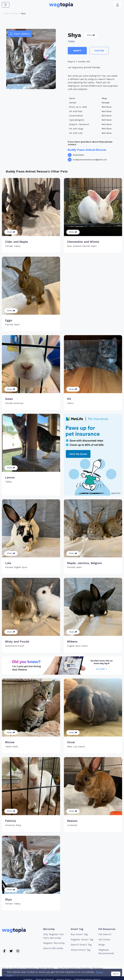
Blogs (102, 945)
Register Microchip (54, 943)
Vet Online (104, 940)
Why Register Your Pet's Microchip (54, 936)
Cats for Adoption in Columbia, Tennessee (80, 968)
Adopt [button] (77, 51)
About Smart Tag (81, 950)
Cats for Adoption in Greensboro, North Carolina (28, 968)
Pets (15, 13)
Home (7, 13)
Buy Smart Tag (79, 934)
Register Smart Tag (82, 940)
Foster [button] (99, 51)
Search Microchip (53, 948)
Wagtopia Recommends (106, 952)
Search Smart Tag (81, 945)
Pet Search (105, 934)
